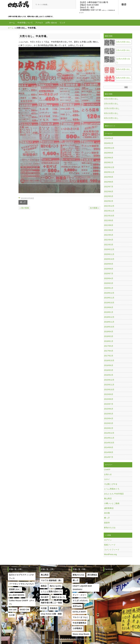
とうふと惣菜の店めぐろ (51, 592)
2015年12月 (109, 380)
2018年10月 (109, 327)
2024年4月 (109, 138)
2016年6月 (109, 365)
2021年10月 (109, 216)
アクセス (39, 23)
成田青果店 (109, 508)
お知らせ (108, 474)
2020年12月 (109, 249)
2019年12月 (109, 293)
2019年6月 (109, 307)
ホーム (12, 23)
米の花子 (45, 597)
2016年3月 (109, 370)
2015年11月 (109, 385)
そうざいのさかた (80, 601)
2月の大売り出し (124, 50)
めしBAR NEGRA (17, 595)
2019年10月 (109, 303)
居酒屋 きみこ (15, 589)
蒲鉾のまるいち (58, 597)
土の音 (12, 615)
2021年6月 (109, 230)
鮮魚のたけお (110, 528)
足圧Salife (77, 606)
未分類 (107, 513)
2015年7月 (109, 404)
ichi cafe (13, 610)
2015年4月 (109, 419)
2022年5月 (109, 196)
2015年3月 (109, 423)
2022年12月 (109, 167)
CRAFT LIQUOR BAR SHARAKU (82, 588)
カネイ (107, 479)
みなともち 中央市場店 (114, 494)
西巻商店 (54, 608)
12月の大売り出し (123, 61)
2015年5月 (109, 414)
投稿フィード (110, 545)
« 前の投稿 (24, 208)
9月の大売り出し (124, 69)
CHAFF (107, 470)
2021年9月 (109, 220)
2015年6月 (109, 409)
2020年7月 (109, 274)
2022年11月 (109, 172)
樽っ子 (23, 202)
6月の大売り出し (124, 78)
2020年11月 (109, 254)
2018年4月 (109, 332)
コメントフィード (112, 550)
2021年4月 (109, 240)
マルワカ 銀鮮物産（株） (52, 580)
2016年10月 (109, 361)
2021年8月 (109, 225)
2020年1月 (109, 288)
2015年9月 (109, 394)
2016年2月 (109, 375)
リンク (62, 23)
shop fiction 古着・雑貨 (51, 614)
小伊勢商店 (77, 628)
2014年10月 (109, 443)
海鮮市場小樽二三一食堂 (51, 603)
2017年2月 (109, 356)
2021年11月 (109, 211)
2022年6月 (109, 192)
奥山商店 (108, 499)
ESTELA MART (79, 612)
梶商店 (44, 586)
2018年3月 (109, 336)
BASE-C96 (25, 610)
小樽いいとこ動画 (112, 503)
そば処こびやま (111, 484)
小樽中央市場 (109, 574)
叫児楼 (44, 608)
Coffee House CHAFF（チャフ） (21, 602)
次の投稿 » (94, 208)
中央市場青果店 (79, 623)
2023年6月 (109, 158)
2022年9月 (109, 177)
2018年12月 (109, 317)
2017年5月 (109, 346)
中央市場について (25, 23)
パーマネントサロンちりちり (21, 584)
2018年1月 (109, 341)
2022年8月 (109, 182)
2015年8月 (109, 399)
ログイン (108, 540)
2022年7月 (109, 187)
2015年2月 (109, 428)
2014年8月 (109, 452)
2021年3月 (109, 245)
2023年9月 (109, 153)
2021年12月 (109, 206)
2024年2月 (109, 143)
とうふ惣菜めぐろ (112, 489)
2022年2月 (109, 201)
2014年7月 (109, 457)
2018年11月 (109, 322)
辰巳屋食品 (92, 575)
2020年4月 (109, 278)
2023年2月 (109, 162)
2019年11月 (109, 298)
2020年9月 (109, 264)
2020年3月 (109, 283)
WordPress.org (110, 554)
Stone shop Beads (81, 634)
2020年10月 (109, 259)
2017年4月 (109, 351)
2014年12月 (109, 433)
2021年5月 (109, 235)
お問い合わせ (51, 23)
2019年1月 (109, 312)
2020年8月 (109, 269)
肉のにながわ (55, 586)
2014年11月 (109, 438)
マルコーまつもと (80, 617)
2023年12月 (109, 148)
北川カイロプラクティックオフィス (21, 577)
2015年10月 (109, 390)
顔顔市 (107, 523)
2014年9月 (109, 447)
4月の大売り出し (124, 42)
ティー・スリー (79, 595)
